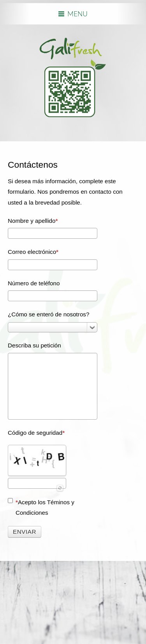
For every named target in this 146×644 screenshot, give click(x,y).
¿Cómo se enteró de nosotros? (48, 314)
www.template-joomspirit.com (3, 606)
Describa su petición (34, 345)
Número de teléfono (34, 283)
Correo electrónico (33, 252)
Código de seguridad (36, 433)
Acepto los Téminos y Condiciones (41, 507)
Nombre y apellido (33, 221)
